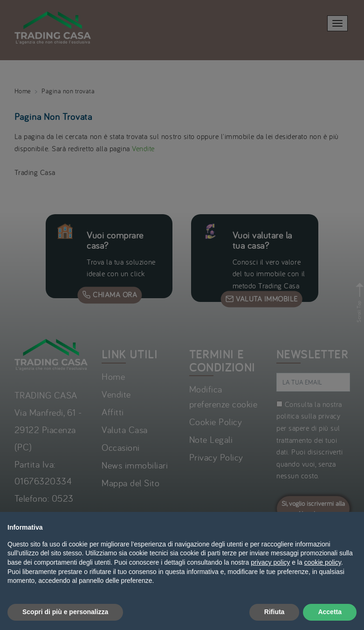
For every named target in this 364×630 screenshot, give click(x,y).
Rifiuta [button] (275, 612)
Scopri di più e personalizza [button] (65, 612)
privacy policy (270, 562)
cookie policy (323, 562)
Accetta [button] (330, 612)
